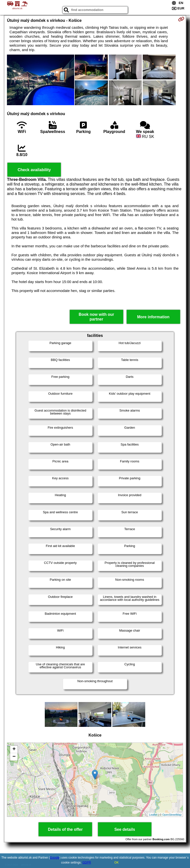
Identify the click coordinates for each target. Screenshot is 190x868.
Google (55, 858)
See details (125, 829)
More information (153, 317)
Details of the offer (65, 829)
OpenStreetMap (172, 815)
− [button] (14, 757)
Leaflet (153, 815)
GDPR (87, 863)
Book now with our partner (96, 317)
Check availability (34, 170)
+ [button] (14, 749)
